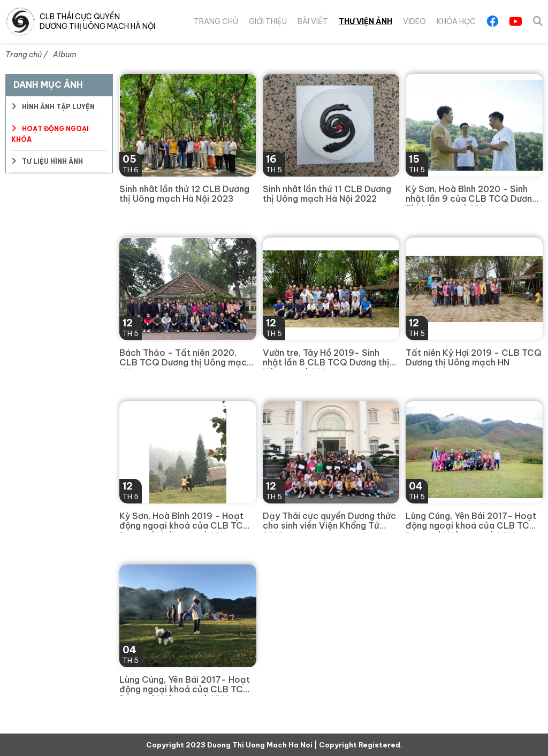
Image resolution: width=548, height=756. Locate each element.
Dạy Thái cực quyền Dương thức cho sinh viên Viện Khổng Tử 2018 (329, 522)
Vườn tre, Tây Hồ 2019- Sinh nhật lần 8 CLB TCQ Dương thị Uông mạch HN (326, 358)
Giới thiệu (265, 21)
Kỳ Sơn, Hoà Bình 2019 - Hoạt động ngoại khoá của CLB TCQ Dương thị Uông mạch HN (185, 522)
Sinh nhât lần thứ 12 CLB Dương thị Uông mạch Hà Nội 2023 (184, 194)
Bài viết (311, 21)
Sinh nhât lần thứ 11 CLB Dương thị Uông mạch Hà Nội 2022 (327, 194)
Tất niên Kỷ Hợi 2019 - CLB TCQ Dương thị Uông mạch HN (474, 358)
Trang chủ (213, 21)
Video (414, 21)
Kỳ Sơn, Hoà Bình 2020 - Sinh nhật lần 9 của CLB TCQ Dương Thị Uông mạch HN (471, 195)
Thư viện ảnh (364, 21)
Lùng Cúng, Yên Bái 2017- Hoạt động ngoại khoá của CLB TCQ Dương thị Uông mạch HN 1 (185, 685)
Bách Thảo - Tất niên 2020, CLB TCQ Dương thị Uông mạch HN (185, 358)
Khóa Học (456, 21)
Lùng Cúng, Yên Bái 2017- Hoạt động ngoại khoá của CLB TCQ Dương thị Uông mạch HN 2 (471, 522)
